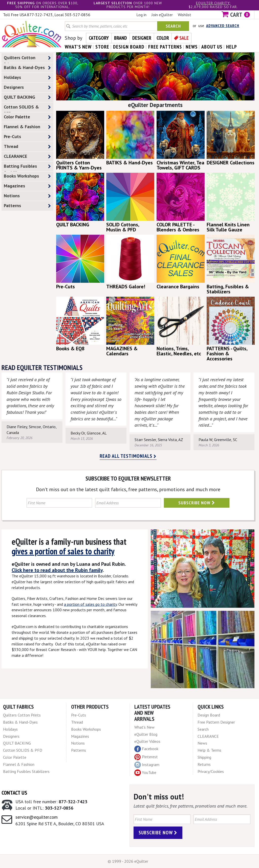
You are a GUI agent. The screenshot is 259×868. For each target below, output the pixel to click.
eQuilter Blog (146, 734)
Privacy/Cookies (211, 771)
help (232, 47)
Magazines (27, 186)
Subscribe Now (197, 503)
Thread (27, 147)
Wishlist (185, 15)
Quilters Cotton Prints (27, 59)
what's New (78, 47)
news (192, 47)
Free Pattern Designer (216, 722)
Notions (27, 196)
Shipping (204, 757)
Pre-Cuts (27, 137)
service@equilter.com (37, 817)
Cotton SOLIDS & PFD (27, 108)
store (102, 47)
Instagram (147, 765)
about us (212, 47)
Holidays (27, 78)
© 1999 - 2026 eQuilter (128, 861)
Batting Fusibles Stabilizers (27, 167)
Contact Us (14, 793)
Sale (184, 38)
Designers (27, 87)
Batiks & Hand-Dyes (27, 68)
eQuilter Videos (147, 741)
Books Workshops (27, 176)
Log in (141, 15)
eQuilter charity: (213, 3)
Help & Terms (209, 750)
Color (163, 38)
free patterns (165, 47)
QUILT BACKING (27, 97)
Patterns (27, 206)
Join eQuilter (162, 15)
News (202, 743)
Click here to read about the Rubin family (57, 570)
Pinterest (146, 757)
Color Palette (27, 117)
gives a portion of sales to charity (63, 551)
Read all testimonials (128, 456)
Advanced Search (223, 26)
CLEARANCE (27, 156)
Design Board (209, 715)
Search (173, 26)
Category (99, 38)
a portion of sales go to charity (90, 604)
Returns (204, 764)
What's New (144, 727)
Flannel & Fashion (27, 127)
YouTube (145, 773)
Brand (121, 38)
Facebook (146, 749)
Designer (142, 38)
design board (129, 47)
